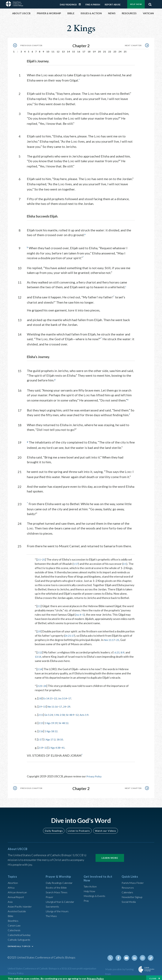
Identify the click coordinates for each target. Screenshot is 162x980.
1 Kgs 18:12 (52, 729)
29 (72, 704)
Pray (87, 898)
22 (110, 50)
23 (115, 50)
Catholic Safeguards (20, 937)
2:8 (40, 696)
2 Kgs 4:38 (56, 745)
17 (84, 50)
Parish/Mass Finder (134, 880)
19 (94, 50)
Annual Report (17, 894)
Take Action (91, 884)
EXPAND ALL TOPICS (19, 944)
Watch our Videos (104, 828)
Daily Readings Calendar (81, 3)
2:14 (40, 667)
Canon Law (14, 923)
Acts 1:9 (90, 712)
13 (63, 50)
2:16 (41, 729)
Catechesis (15, 927)
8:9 (124, 650)
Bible (11, 913)
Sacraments (53, 904)
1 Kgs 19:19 (52, 721)
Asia (10, 899)
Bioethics (14, 918)
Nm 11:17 (120, 637)
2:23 (40, 683)
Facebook (120, 955)
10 (48, 50)
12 (58, 50)
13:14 (38, 654)
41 (66, 745)
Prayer (50, 894)
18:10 (62, 737)
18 (89, 50)
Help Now (90, 889)
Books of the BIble (57, 885)
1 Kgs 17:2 (51, 737)
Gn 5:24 (50, 712)
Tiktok (151, 955)
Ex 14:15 (49, 696)
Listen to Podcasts (79, 828)
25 (125, 50)
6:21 (118, 650)
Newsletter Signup (133, 894)
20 (99, 50)
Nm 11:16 (54, 704)
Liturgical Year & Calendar (62, 899)
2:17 (40, 737)
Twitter (113, 955)
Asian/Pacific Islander (21, 904)
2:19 (41, 745)
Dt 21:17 (80, 633)
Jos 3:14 (65, 696)
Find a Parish (93, 3)
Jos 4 (79, 612)
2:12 (40, 650)
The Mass (52, 913)
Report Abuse (113, 3)
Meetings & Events (95, 893)
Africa (11, 885)
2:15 (41, 721)
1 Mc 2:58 (62, 712)
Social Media (130, 899)
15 (74, 50)
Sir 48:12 (66, 721)
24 (120, 50)
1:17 (76, 561)
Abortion (13, 880)
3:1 (126, 561)
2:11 (41, 712)
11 (53, 50)
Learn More (110, 855)
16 (79, 50)
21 (105, 50)
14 (68, 50)
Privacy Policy (95, 774)
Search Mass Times (57, 890)
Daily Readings (68, 3)
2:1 (39, 557)
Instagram (143, 955)
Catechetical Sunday (20, 932)
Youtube (128, 955)
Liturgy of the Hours (58, 908)
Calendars (128, 890)
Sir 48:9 (74, 712)
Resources (128, 885)
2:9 (39, 629)
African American (18, 890)
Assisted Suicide (18, 908)
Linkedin (136, 955)
